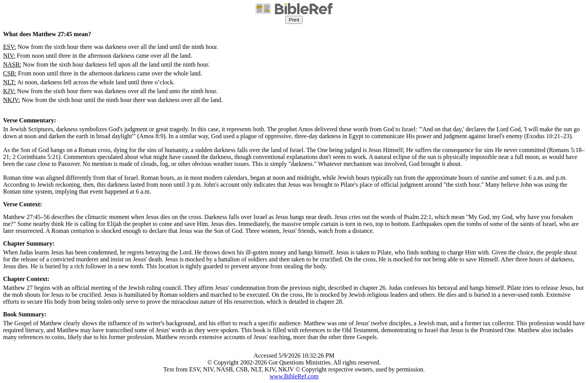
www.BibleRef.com (294, 376)
